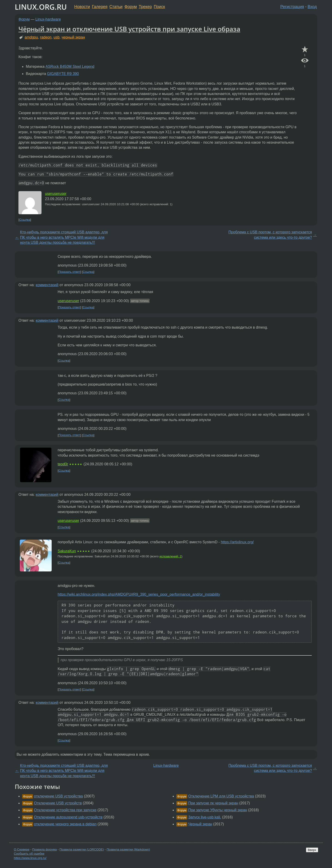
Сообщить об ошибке (29, 854)
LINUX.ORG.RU (41, 7)
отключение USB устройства (58, 796)
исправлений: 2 (170, 556)
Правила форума (45, 849)
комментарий (47, 285)
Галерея (100, 7)
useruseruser (56, 194)
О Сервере (22, 849)
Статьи (116, 7)
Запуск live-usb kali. (205, 817)
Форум (131, 7)
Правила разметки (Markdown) (128, 849)
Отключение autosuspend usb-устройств (68, 817)
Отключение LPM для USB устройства (221, 796)
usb (56, 37)
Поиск (159, 7)
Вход (312, 7)
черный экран (73, 37)
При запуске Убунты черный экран (218, 810)
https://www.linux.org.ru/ (30, 858)
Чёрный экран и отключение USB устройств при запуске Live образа (129, 29)
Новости (82, 7)
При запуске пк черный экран (213, 803)
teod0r (63, 464)
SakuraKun (67, 551)
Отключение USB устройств (58, 803)
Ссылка (25, 220)
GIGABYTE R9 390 (63, 74)
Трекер (145, 7)
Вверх (312, 850)
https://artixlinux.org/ (237, 542)
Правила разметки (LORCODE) (82, 849)
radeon (46, 37)
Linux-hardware (48, 19)
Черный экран (200, 824)
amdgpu (31, 37)
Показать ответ (69, 272)
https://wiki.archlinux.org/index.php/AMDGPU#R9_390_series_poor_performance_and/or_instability (139, 594)
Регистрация (292, 7)
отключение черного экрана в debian (65, 824)
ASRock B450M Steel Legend (70, 67)
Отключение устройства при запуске (65, 810)
